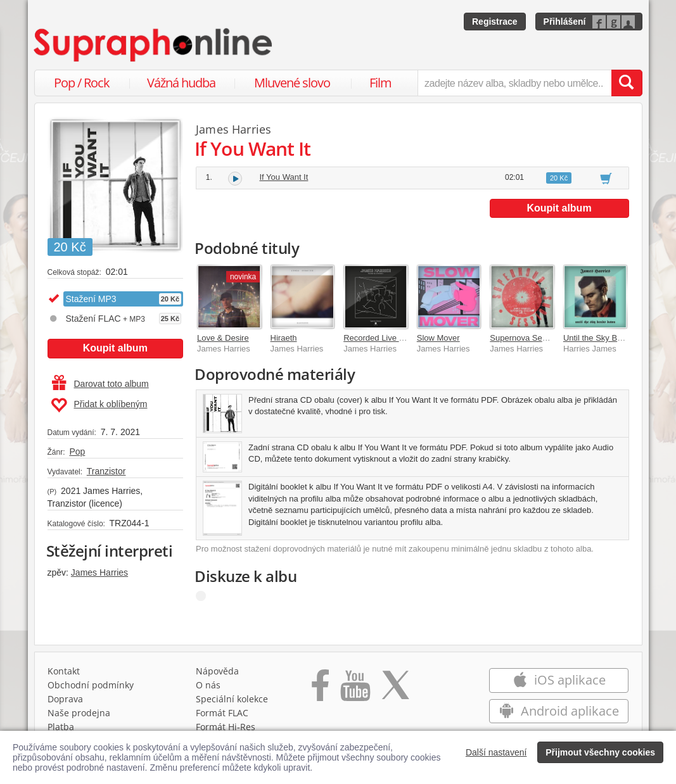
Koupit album (115, 348)
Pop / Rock (82, 83)
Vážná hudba (181, 83)
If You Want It (284, 177)
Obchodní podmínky (91, 685)
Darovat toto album (100, 384)
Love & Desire (223, 338)
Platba (61, 727)
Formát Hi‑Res (226, 727)
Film (380, 83)
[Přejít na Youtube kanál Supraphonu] (355, 690)
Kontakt (64, 671)
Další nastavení (496, 752)
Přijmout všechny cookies (600, 752)
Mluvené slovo (292, 83)
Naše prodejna (79, 713)
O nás (208, 685)
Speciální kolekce (232, 699)
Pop (77, 452)
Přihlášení (565, 22)
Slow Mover (438, 338)
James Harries (99, 572)
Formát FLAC (222, 713)
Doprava (65, 699)
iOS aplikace (559, 680)
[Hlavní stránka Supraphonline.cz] (154, 45)
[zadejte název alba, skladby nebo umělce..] (514, 83)
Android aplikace (559, 711)
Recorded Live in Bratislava (393, 338)
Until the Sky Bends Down (611, 338)
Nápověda (217, 671)
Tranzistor (106, 471)
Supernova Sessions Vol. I (538, 338)
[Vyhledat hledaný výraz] (627, 83)
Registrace (495, 22)
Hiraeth (284, 338)
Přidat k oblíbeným (99, 405)
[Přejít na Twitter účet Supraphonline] (395, 690)
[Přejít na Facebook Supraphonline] (320, 690)
